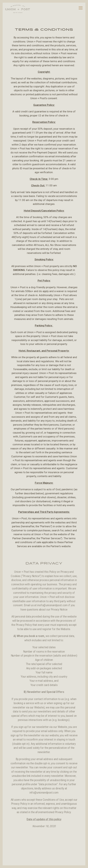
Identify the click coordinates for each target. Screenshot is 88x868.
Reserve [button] (44, 861)
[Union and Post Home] (18, 9)
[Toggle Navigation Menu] (82, 8)
